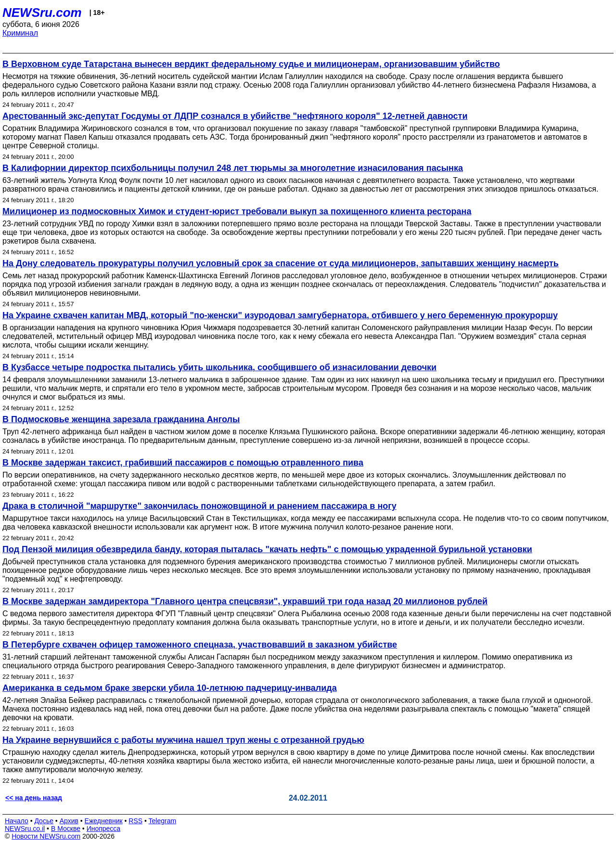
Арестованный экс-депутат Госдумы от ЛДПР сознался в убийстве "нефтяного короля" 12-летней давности (235, 116)
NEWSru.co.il (25, 829)
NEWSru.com (42, 13)
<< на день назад (34, 798)
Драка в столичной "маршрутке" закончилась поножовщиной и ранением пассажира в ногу (199, 506)
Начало (17, 821)
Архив (69, 821)
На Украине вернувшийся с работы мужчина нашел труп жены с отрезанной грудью (183, 740)
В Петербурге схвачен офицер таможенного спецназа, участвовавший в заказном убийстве (200, 645)
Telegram (163, 821)
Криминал (20, 33)
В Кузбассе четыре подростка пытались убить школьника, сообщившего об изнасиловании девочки (219, 367)
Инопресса (104, 829)
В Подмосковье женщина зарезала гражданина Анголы (121, 419)
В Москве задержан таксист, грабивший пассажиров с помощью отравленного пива (183, 463)
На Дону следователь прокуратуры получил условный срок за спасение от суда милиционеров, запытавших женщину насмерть (281, 263)
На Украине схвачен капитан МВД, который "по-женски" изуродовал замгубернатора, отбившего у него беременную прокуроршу (280, 315)
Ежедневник (104, 821)
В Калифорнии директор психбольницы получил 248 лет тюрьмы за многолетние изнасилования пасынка (233, 168)
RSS (135, 821)
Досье (44, 821)
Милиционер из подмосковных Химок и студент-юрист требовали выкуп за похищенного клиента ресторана (237, 211)
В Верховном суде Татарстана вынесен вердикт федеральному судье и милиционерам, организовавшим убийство (251, 64)
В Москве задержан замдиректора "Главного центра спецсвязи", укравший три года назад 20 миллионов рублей (245, 601)
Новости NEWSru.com (46, 836)
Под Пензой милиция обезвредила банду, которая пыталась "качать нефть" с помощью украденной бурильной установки (267, 549)
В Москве (66, 829)
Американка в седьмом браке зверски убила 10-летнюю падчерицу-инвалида (170, 688)
